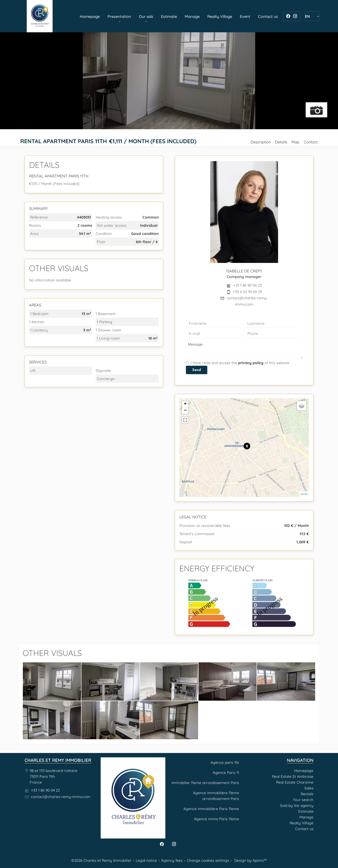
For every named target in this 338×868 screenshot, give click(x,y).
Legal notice (146, 860)
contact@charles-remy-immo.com (61, 797)
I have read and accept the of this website (240, 363)
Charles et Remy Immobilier (58, 760)
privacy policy (251, 363)
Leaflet (304, 494)
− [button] (185, 411)
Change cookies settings (208, 860)
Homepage (40, 16)
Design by (250, 860)
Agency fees (172, 860)
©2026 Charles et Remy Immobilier (101, 860)
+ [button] (185, 404)
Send (197, 370)
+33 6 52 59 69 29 (247, 292)
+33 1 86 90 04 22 (247, 285)
